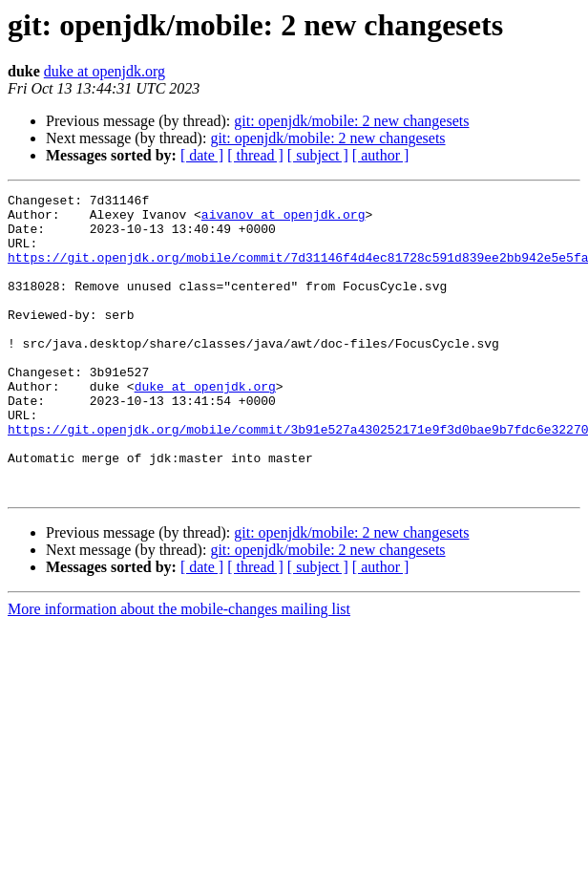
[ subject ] (318, 155)
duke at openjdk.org (105, 71)
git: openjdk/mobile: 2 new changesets (351, 121)
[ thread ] (255, 155)
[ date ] (202, 155)
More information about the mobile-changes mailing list (179, 669)
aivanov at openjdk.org (283, 220)
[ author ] (381, 155)
